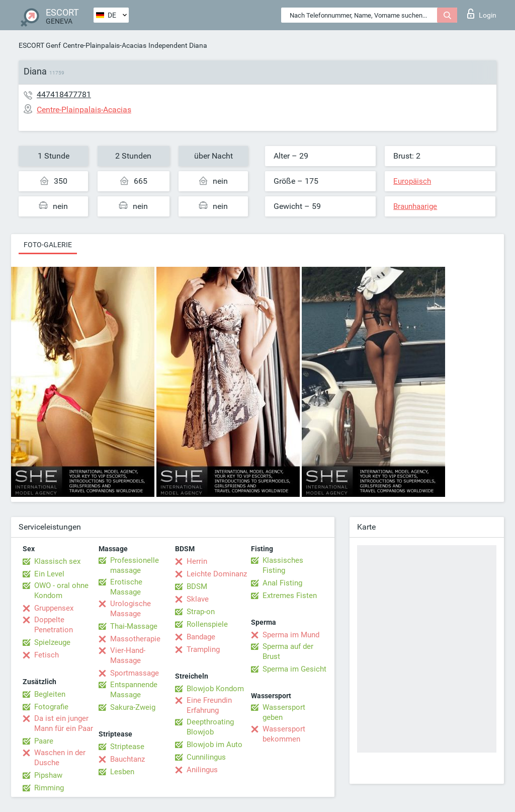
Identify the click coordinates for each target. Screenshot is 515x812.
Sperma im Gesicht (294, 669)
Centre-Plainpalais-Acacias (105, 45)
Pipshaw (48, 775)
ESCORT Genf (40, 45)
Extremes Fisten (290, 596)
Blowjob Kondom (215, 689)
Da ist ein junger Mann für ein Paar (64, 723)
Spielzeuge (52, 642)
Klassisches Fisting (283, 565)
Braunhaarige (415, 206)
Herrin (197, 561)
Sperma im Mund (291, 635)
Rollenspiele (207, 624)
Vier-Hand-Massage (128, 655)
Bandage (201, 637)
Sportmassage (135, 673)
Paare (44, 741)
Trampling (203, 649)
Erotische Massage (126, 587)
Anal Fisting (282, 583)
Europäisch (412, 181)
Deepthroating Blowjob (210, 727)
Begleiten (50, 694)
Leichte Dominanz (217, 574)
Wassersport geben (284, 712)
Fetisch (47, 655)
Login (482, 14)
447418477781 (64, 94)
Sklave (198, 599)
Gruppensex (54, 608)
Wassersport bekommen (284, 734)
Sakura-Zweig (133, 707)
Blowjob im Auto (214, 745)
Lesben (122, 772)
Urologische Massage (131, 609)
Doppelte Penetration (54, 625)
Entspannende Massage (134, 690)
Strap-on (201, 612)
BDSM (197, 586)
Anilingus (202, 770)
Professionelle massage (135, 565)
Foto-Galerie (48, 245)
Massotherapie (135, 639)
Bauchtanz (127, 759)
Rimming (49, 788)
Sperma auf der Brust (288, 651)
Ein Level (49, 574)
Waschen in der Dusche (60, 758)
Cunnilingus (206, 757)
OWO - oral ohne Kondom (61, 590)
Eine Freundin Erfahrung (209, 705)
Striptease (127, 747)
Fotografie (51, 707)
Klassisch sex (57, 561)
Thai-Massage (134, 626)
